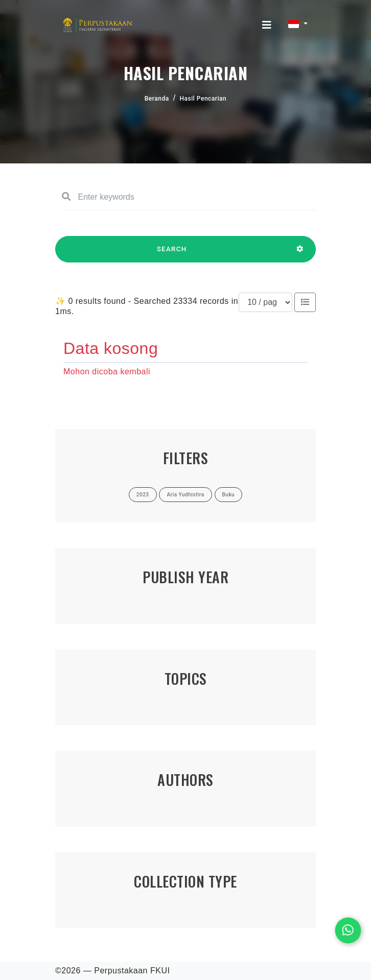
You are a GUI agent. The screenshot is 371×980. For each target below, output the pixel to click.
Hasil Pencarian (203, 99)
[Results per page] (265, 302)
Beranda (157, 99)
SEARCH (172, 254)
